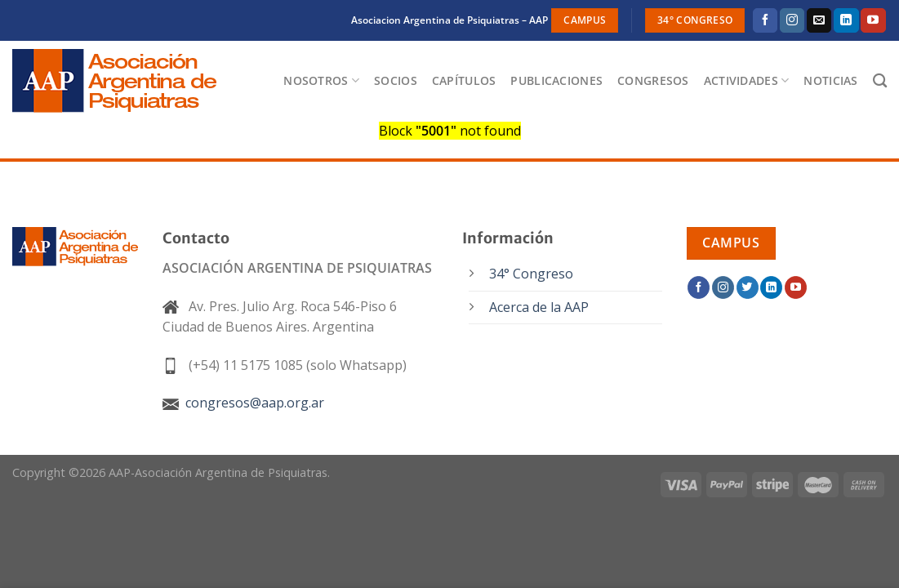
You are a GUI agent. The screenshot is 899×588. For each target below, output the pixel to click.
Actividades (747, 81)
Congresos (653, 80)
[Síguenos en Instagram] (792, 20)
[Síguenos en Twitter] (748, 287)
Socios (396, 80)
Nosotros (321, 81)
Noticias (830, 80)
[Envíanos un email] (819, 20)
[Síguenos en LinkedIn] (846, 20)
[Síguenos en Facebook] (765, 20)
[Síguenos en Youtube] (873, 20)
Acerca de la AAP (539, 307)
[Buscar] (880, 81)
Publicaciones (556, 80)
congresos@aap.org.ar (243, 403)
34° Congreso (531, 274)
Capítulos (464, 80)
